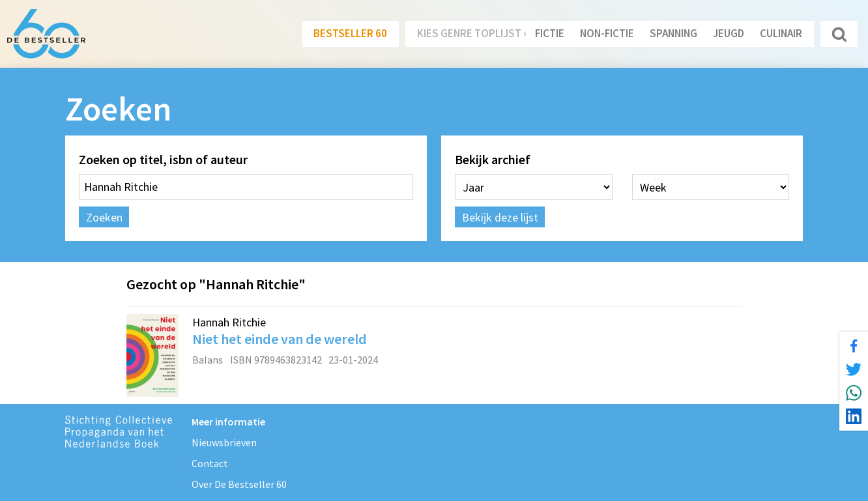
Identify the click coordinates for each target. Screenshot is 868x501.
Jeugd (729, 33)
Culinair (781, 33)
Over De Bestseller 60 (239, 484)
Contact (210, 463)
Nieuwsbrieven (224, 442)
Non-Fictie (607, 33)
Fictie (550, 33)
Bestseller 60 (350, 33)
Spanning (673, 33)
